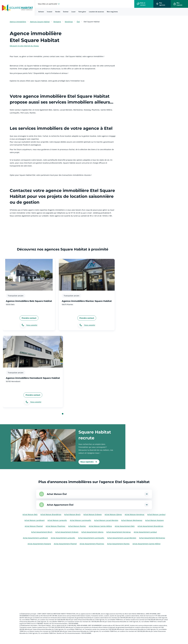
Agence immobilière (18, 22)
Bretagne (57, 22)
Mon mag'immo (112, 12)
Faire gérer (82, 12)
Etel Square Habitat (92, 22)
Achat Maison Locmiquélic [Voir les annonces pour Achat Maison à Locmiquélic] (81, 520)
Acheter (41, 12)
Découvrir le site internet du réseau (24, 46)
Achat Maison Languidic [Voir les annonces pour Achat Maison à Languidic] (57, 520)
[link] (89, 462)
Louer (73, 12)
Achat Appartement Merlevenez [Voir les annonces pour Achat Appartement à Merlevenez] (152, 538)
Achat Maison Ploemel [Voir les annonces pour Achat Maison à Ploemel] (34, 526)
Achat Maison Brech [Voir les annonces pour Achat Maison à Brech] (72, 514)
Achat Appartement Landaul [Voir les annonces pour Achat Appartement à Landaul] (145, 532)
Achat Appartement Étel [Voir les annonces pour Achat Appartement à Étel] (60, 505)
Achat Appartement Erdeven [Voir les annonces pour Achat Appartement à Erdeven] (67, 532)
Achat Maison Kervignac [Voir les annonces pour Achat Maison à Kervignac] (135, 514)
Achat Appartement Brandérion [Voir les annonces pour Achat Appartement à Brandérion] (150, 526)
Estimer (66, 12)
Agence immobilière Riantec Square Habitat (87, 301)
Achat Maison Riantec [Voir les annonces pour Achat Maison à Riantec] (77, 526)
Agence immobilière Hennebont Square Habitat (33, 378)
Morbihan (69, 22)
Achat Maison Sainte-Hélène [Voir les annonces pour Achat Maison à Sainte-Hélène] (100, 526)
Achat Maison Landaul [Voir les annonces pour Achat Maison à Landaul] (156, 514)
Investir (50, 12)
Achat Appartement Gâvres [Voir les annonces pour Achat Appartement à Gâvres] (92, 532)
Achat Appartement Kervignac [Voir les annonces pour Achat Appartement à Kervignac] (119, 532)
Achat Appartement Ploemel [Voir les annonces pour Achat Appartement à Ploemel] (65, 544)
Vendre (58, 12)
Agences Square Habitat (40, 22)
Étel (78, 22)
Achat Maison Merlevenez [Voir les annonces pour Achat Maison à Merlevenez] (132, 520)
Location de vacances (96, 12)
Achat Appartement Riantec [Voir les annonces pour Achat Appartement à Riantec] (118, 544)
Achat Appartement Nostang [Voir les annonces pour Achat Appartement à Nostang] (39, 544)
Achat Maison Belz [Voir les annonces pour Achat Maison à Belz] (30, 514)
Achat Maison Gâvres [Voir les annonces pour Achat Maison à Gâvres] (113, 514)
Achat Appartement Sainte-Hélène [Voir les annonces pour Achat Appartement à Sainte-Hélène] (147, 544)
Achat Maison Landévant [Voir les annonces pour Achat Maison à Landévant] (35, 520)
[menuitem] (41, 12)
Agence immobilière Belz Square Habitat (29, 301)
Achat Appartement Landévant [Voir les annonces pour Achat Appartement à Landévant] (35, 538)
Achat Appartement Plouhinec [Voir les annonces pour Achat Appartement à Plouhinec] (92, 544)
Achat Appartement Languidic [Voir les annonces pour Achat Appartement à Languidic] (63, 538)
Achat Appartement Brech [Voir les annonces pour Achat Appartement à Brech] (42, 532)
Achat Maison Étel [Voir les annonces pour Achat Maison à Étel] (57, 494)
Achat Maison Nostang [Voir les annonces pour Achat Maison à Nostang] (154, 520)
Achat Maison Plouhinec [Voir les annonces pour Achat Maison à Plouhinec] (55, 526)
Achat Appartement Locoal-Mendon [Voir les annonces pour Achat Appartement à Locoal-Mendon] (122, 538)
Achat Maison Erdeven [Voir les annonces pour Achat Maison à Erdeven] (93, 514)
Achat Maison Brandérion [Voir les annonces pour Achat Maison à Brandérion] (51, 514)
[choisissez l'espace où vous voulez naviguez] (49, 4)
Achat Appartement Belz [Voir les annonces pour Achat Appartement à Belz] (125, 526)
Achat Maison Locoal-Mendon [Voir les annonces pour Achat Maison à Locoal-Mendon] (106, 520)
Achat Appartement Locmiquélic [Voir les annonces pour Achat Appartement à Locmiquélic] (91, 538)
